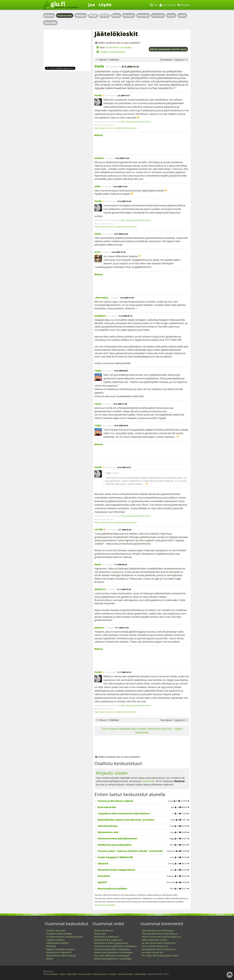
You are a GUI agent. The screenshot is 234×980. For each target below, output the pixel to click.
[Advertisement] (142, 145)
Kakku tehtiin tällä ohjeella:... (155, 940)
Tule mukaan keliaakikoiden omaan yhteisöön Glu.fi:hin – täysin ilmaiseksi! (142, 731)
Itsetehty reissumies (56, 930)
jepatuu (99, 628)
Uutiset (62, 974)
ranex (98, 404)
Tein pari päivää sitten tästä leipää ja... (160, 934)
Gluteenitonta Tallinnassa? (59, 952)
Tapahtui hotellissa (55, 940)
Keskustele (101, 13)
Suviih (98, 95)
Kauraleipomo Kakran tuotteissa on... (159, 949)
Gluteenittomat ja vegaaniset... (109, 940)
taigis (98, 371)
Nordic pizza (100, 934)
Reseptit (129, 15)
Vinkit (116, 15)
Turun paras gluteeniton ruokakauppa (112, 949)
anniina (99, 158)
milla (97, 186)
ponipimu (100, 316)
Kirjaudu (184, 5)
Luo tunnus (167, 5)
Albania (50, 959)
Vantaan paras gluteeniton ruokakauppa (113, 952)
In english (113, 974)
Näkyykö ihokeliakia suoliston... (61, 949)
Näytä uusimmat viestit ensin (168, 49)
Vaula (99, 66)
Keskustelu (65, 15)
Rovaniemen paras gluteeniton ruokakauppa (115, 946)
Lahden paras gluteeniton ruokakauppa (113, 959)
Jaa (92, 5)
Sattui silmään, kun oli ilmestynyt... (158, 930)
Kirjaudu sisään (112, 773)
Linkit (182, 15)
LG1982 (99, 529)
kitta (98, 252)
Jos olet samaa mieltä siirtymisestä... (159, 943)
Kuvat (171, 15)
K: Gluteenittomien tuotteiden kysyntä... (65, 937)
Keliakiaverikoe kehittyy (57, 943)
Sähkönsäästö (141, 974)
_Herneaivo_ (102, 298)
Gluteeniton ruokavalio (119, 47)
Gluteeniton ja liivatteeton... (107, 937)
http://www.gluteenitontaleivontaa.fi (136, 122)
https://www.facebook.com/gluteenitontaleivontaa (116, 128)
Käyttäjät (50, 23)
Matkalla (143, 15)
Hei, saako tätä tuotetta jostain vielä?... (160, 955)
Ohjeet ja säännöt (100, 974)
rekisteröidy (148, 781)
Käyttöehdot (72, 974)
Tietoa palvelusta (50, 974)
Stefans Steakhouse (103, 930)
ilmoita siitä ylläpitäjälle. (105, 905)
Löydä (105, 5)
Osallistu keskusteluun (113, 52)
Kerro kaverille (85, 974)
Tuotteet (158, 15)
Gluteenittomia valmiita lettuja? (61, 955)
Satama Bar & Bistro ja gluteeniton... (112, 943)
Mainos (99, 135)
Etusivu (49, 15)
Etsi (154, 5)
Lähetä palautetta (125, 974)
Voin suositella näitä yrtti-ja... (155, 946)
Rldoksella (51, 946)
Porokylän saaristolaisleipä (59, 934)
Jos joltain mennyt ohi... (153, 952)
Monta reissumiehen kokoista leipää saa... (162, 937)
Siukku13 (100, 589)
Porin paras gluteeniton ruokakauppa (112, 955)
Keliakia (81, 15)
